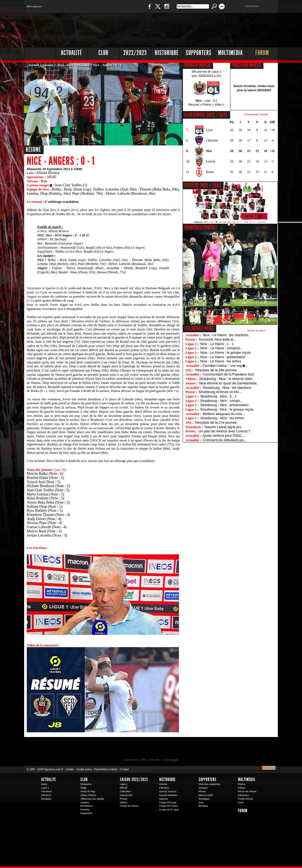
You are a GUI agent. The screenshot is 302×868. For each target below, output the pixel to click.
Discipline (46, 799)
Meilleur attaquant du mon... (224, 414)
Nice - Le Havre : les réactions (226, 335)
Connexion (251, 6)
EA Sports (84, 749)
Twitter (158, 9)
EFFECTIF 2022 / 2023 (203, 185)
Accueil (33, 65)
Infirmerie (46, 795)
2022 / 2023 (65, 65)
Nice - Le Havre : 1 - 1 (217, 344)
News (44, 784)
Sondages (204, 799)
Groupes (203, 788)
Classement (126, 795)
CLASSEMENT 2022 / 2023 (206, 115)
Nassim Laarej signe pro (223, 427)
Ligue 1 (45, 788)
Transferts (47, 791)
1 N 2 (112, 9)
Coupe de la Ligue (169, 810)
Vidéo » (219, 105)
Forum (262, 53)
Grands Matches (168, 795)
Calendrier (126, 791)
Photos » (208, 105)
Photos (124, 799)
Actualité (71, 53)
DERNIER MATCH (197, 65)
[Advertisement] (183, 29)
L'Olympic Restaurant (154, 749)
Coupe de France (129, 806)
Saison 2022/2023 (134, 779)
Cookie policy (84, 769)
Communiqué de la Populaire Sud (228, 374)
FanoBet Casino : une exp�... (226, 366)
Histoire (163, 784)
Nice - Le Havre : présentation (223, 357)
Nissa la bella (206, 795)
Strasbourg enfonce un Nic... (220, 392)
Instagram (167, 9)
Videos (124, 803)
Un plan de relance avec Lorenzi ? (224, 431)
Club (103, 53)
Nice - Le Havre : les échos (221, 361)
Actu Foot (131, 760)
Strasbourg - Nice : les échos (222, 418)
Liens (241, 803)
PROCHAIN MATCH (246, 65)
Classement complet (256, 114)
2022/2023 (135, 53)
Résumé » (195, 105)
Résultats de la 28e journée (216, 370)
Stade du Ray (88, 791)
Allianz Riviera (88, 795)
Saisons (48, 65)
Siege (84, 788)
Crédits (70, 769)
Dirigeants (86, 784)
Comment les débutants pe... (225, 440)
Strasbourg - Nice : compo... (221, 401)
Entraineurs (87, 806)
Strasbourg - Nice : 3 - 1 (218, 396)
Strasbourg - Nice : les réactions (227, 388)
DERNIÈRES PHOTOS (200, 227)
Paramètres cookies (106, 769)
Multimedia (230, 53)
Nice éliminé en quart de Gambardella (228, 383)
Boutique (132, 9)
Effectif (124, 788)
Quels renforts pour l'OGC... (224, 436)
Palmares (164, 788)
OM (143, 760)
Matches (83, 65)
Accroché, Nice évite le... (217, 339)
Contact (124, 769)
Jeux (201, 803)
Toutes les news (256, 330)
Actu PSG (155, 760)
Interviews (243, 795)
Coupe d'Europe (168, 803)
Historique (167, 53)
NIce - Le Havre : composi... (221, 348)
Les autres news (199, 328)
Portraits (85, 810)
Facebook (149, 9)
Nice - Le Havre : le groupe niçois (225, 353)
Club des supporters (210, 784)
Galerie (264, 227)
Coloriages (171, 760)
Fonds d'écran (246, 799)
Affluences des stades (92, 799)
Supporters (199, 53)
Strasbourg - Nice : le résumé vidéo (226, 379)
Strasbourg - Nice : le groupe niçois (227, 409)
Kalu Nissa (224, 749)
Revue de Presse (247, 791)
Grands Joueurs (168, 791)
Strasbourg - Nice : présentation (224, 405)
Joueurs (85, 803)
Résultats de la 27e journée (216, 422)
